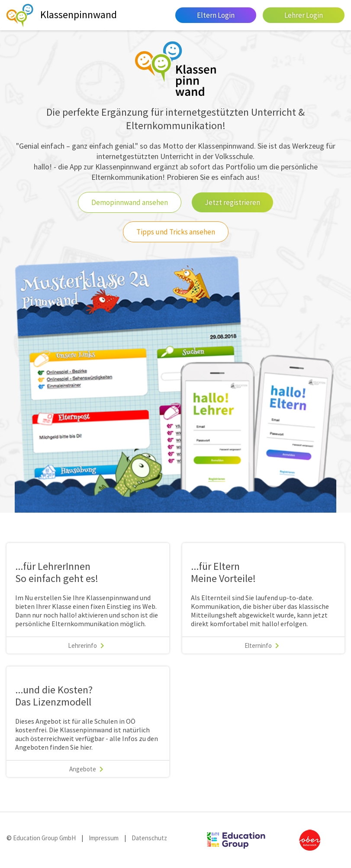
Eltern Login (216, 15)
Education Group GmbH (44, 838)
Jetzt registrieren (232, 202)
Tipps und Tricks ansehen (176, 232)
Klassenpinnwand (79, 15)
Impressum (104, 838)
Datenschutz (149, 838)
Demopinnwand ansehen (130, 202)
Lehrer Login (304, 15)
